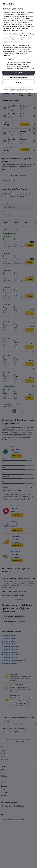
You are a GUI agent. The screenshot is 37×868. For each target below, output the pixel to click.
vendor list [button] (16, 42)
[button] (18, 73)
